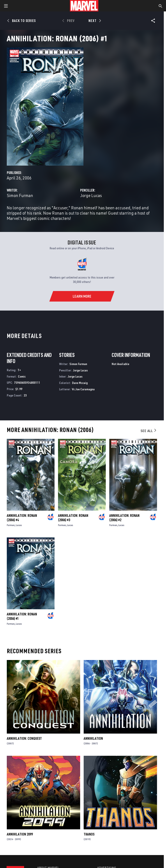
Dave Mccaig (80, 383)
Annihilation (93, 738)
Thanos (89, 834)
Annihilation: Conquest (24, 738)
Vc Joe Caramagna (83, 389)
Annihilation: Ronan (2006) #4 (22, 518)
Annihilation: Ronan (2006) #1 (22, 616)
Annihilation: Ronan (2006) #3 (73, 518)
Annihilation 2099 (20, 834)
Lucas (19, 525)
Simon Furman (20, 195)
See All (149, 431)
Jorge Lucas (91, 195)
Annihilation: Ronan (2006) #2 (124, 518)
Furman (11, 525)
